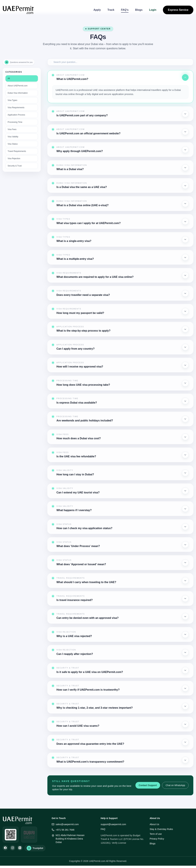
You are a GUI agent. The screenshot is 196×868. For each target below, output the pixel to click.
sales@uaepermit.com (65, 824)
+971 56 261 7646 (63, 830)
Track (111, 10)
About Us (154, 824)
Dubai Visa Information (18, 93)
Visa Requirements (16, 108)
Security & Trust (15, 166)
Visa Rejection (14, 159)
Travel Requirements (17, 151)
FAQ (103, 829)
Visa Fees (12, 129)
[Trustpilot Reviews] (35, 848)
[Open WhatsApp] (11, 835)
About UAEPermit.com (18, 86)
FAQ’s (125, 10)
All (9, 78)
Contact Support (148, 785)
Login (153, 10)
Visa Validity (13, 137)
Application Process (16, 115)
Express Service (178, 10)
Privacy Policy (157, 839)
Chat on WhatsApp (175, 785)
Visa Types (12, 100)
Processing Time (15, 122)
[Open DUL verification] (29, 835)
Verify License (119, 843)
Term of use (156, 834)
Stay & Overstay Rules (161, 829)
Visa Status (13, 144)
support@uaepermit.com (113, 824)
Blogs (139, 10)
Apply (97, 10)
